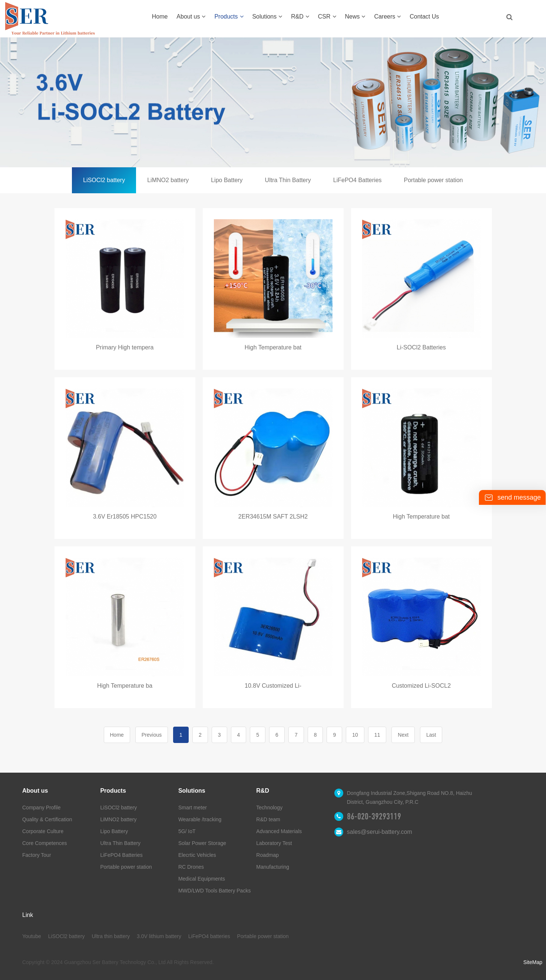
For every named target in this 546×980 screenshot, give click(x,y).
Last (431, 735)
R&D (300, 17)
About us (191, 17)
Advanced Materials (279, 831)
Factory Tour (37, 855)
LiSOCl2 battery (104, 180)
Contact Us (424, 17)
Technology (269, 808)
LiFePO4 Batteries (358, 180)
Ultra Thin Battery (288, 180)
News (355, 17)
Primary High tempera (125, 347)
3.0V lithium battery (159, 936)
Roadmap (267, 855)
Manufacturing (273, 867)
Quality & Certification (47, 819)
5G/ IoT (187, 831)
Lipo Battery (227, 180)
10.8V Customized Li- (273, 686)
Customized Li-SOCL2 (421, 686)
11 (377, 735)
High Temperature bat (273, 347)
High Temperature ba (125, 686)
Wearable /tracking (200, 819)
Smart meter (193, 808)
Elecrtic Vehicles (197, 855)
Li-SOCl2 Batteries (421, 347)
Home (160, 17)
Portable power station (434, 180)
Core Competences (45, 843)
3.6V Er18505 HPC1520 (125, 517)
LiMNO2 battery (168, 180)
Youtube (32, 936)
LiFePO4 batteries (209, 936)
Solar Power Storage (202, 843)
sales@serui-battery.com (380, 832)
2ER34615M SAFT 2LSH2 (273, 517)
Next (403, 735)
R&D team (268, 819)
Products (229, 17)
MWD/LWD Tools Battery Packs (215, 891)
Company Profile (42, 808)
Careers (387, 17)
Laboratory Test (274, 843)
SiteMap (533, 962)
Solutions (267, 17)
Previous (152, 735)
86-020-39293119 (374, 816)
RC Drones (191, 867)
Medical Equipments (202, 879)
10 (355, 735)
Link (28, 915)
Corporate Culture (43, 831)
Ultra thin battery (111, 936)
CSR (327, 17)
